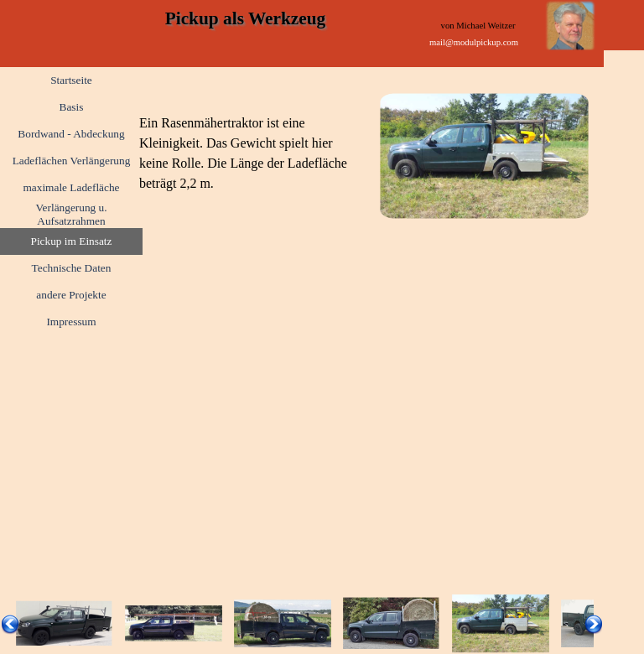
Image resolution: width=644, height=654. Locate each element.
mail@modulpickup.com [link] (474, 42)
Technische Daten (72, 268)
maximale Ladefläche (71, 187)
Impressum (71, 322)
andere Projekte (71, 295)
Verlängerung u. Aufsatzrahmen (71, 214)
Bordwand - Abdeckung (71, 134)
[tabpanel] (245, 153)
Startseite (71, 80)
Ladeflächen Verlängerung (72, 161)
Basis (72, 107)
